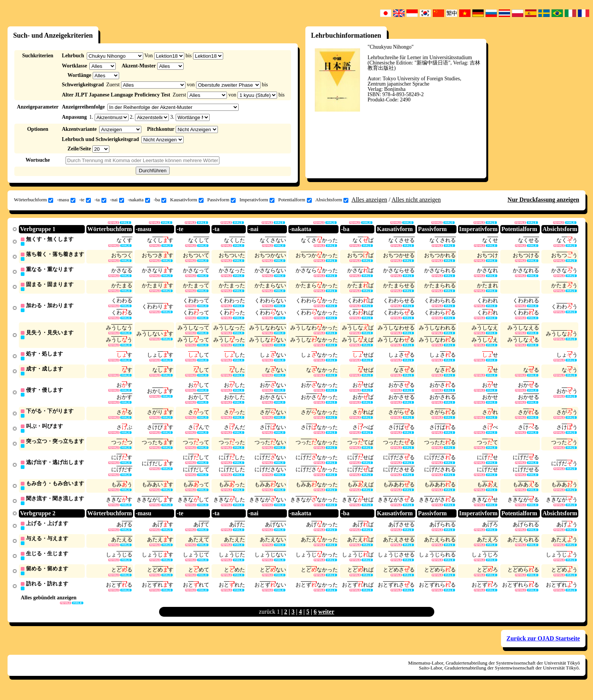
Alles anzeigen (369, 200)
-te (85, 200)
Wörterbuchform (34, 200)
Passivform (222, 200)
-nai (117, 200)
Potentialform (295, 200)
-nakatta (139, 200)
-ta (100, 200)
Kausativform (187, 200)
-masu (66, 200)
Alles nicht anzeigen (416, 200)
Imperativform (257, 200)
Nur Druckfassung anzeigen (543, 200)
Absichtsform (332, 200)
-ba (160, 200)
